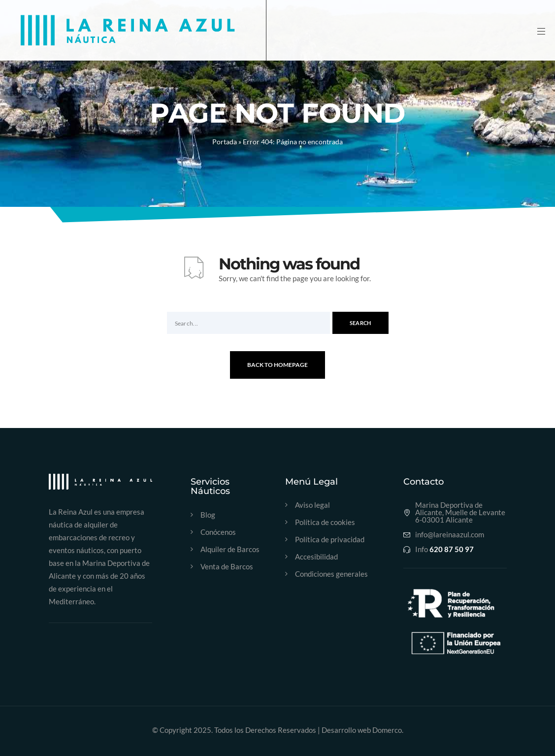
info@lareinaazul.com (450, 535)
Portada (225, 142)
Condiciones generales (331, 574)
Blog (208, 515)
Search (360, 323)
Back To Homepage (277, 365)
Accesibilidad (316, 557)
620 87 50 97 (452, 549)
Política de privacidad (330, 540)
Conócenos (218, 532)
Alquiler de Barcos (230, 549)
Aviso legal (312, 505)
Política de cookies (325, 522)
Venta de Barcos (227, 567)
